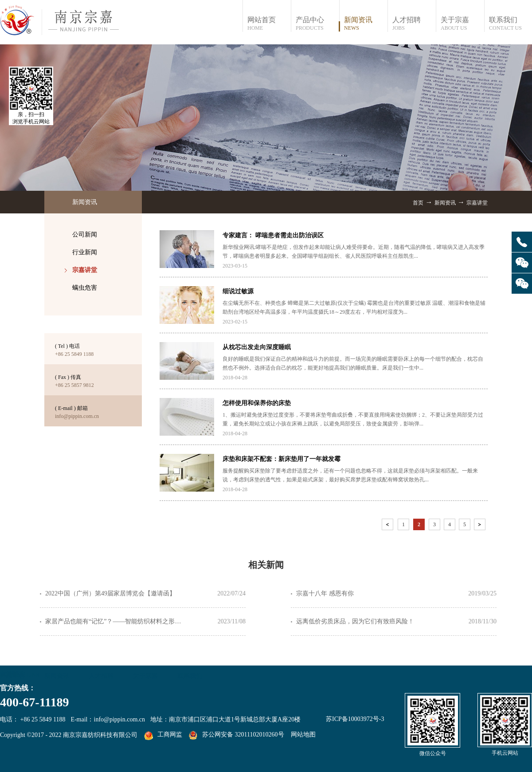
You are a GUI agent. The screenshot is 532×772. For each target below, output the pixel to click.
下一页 (481, 526)
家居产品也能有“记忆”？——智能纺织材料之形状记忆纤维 (116, 621)
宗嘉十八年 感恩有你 (325, 593)
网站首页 (269, 24)
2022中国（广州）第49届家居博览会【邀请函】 (110, 593)
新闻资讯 (445, 203)
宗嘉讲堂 (477, 203)
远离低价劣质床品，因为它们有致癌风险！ (355, 621)
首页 (418, 203)
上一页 (388, 526)
